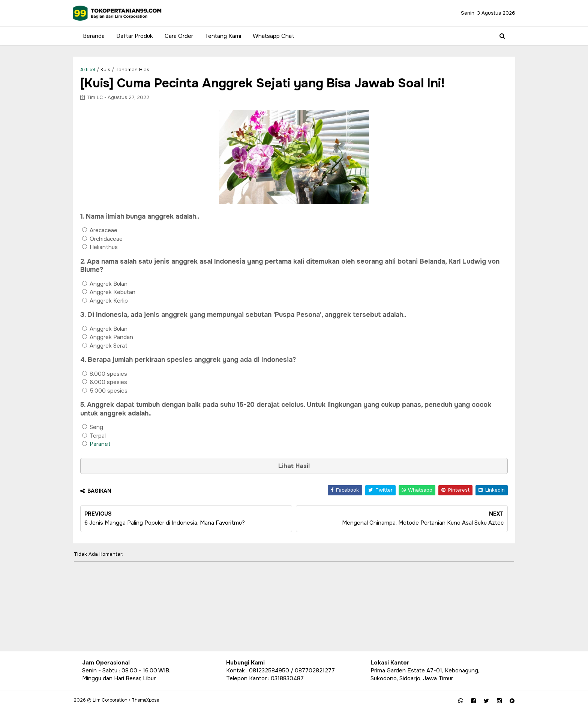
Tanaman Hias (142, 70)
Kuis (115, 70)
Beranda (93, 36)
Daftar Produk (134, 36)
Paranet (109, 445)
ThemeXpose (154, 700)
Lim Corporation (119, 700)
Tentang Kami (222, 36)
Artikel (97, 70)
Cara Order (178, 36)
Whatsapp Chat (273, 36)
